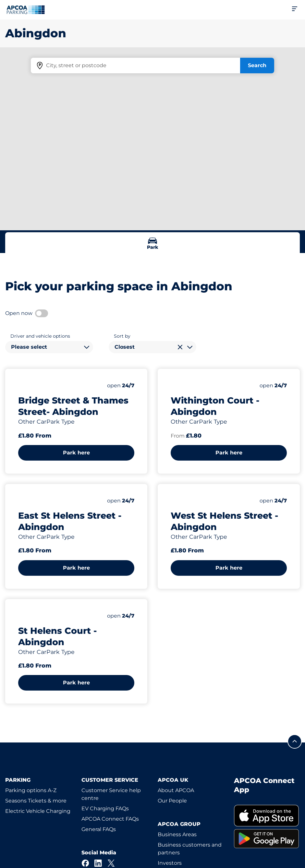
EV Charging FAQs (105, 808)
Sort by (122, 336)
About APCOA (176, 790)
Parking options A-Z (31, 790)
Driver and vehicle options (40, 336)
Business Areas (177, 834)
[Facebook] (85, 863)
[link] (267, 816)
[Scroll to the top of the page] (295, 741)
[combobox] (49, 347)
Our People (172, 801)
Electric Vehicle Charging (38, 811)
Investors (170, 863)
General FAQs (99, 829)
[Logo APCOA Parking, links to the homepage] (26, 10)
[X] (111, 863)
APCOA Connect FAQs (110, 819)
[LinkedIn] (98, 863)
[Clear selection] (180, 347)
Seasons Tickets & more (36, 801)
